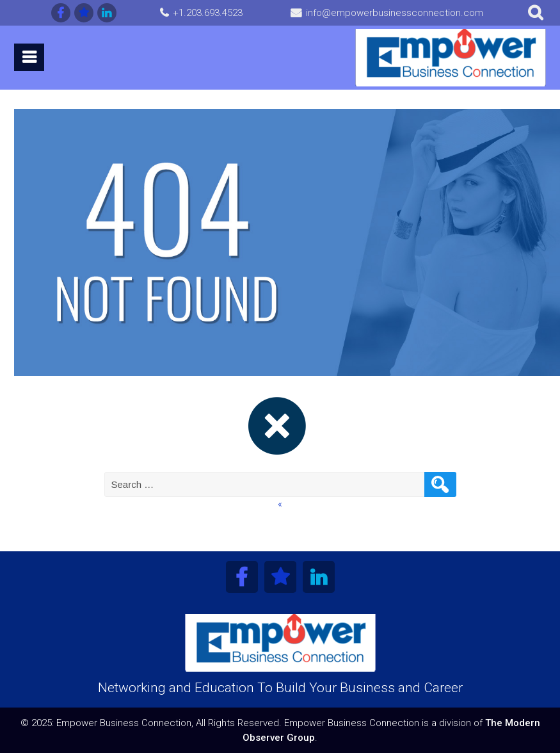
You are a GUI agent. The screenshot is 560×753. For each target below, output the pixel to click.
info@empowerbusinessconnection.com (395, 13)
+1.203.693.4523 (208, 13)
